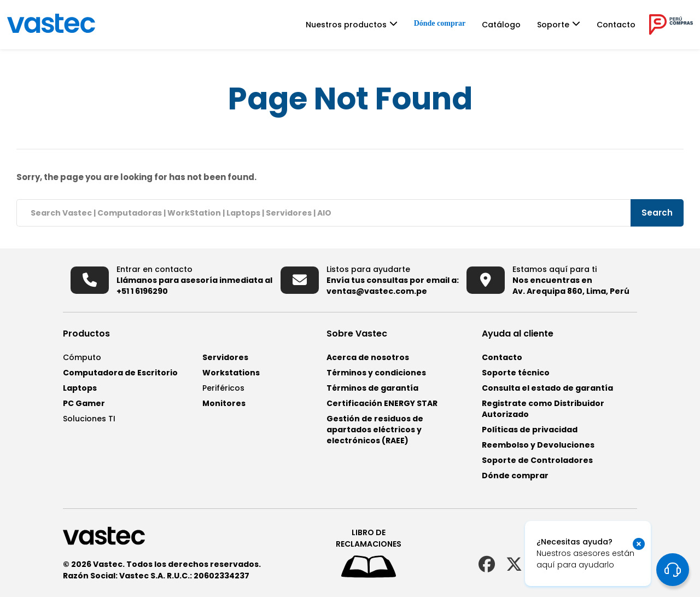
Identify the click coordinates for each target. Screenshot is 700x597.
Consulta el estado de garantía (547, 388)
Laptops (80, 388)
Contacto (616, 25)
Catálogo (501, 25)
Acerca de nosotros (368, 357)
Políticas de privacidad (530, 430)
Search (657, 213)
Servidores (225, 357)
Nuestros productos (346, 25)
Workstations (231, 373)
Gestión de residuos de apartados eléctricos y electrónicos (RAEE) (375, 430)
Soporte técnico (516, 373)
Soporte (553, 25)
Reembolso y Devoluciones (538, 445)
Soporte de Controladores (537, 460)
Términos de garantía (372, 388)
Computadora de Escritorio (120, 373)
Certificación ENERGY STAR (382, 403)
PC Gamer (84, 403)
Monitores (224, 403)
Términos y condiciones (376, 373)
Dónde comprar (440, 23)
